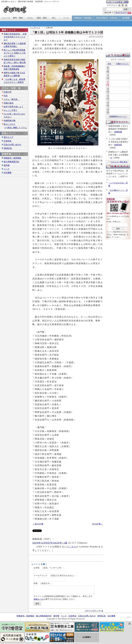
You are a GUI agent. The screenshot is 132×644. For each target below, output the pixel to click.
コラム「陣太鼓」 (11, 99)
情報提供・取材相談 (12, 158)
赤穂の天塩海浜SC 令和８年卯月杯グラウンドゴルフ (15, 37)
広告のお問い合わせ (12, 145)
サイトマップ (121, 12)
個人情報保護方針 (11, 162)
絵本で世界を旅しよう (13, 107)
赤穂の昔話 (9, 103)
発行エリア (9, 137)
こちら (73, 547)
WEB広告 (8, 148)
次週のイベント (123, 64)
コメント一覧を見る (118, 162)
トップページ (35, 28)
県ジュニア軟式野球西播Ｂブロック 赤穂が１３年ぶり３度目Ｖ (15, 53)
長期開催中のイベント (118, 116)
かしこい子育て (11, 110)
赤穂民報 (118, 132)
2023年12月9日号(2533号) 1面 (50, 543)
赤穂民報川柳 (10, 121)
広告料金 (8, 141)
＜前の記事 (38, 524)
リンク (7, 169)
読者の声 (8, 92)
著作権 (7, 165)
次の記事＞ (98, 524)
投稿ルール (38, 599)
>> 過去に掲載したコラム (16, 128)
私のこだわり (10, 124)
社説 (6, 96)
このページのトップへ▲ (94, 611)
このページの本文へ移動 (117, 2)
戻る (109, 64)
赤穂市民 (118, 145)
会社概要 (8, 173)
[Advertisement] (118, 40)
